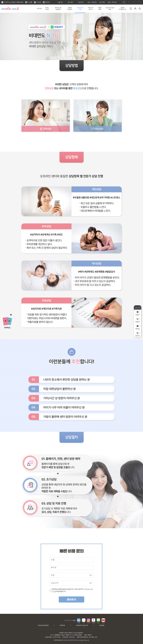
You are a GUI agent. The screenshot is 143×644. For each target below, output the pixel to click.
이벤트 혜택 (100, 9)
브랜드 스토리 (47, 9)
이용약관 (62, 625)
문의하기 (71, 600)
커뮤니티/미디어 (91, 9)
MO (139, 2)
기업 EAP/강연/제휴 (110, 9)
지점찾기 (138, 313)
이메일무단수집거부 (82, 625)
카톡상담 (138, 327)
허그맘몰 (29, 2)
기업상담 (38, 2)
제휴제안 (46, 2)
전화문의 (138, 334)
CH (134, 2)
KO (124, 2)
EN (129, 2)
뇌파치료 (39, 9)
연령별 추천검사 (70, 9)
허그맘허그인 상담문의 (12, 2)
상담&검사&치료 (80, 9)
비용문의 (138, 320)
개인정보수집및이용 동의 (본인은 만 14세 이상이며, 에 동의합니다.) (72, 590)
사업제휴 (102, 625)
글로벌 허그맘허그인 (123, 9)
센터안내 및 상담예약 (58, 9)
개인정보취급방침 (43, 625)
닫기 (11, 315)
